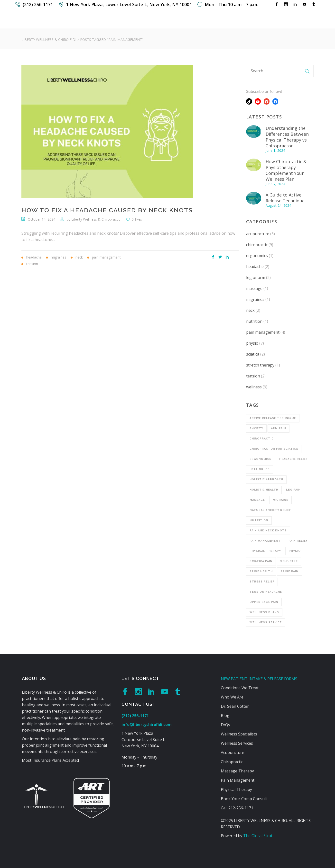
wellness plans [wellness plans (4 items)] (264, 612)
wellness (254, 387)
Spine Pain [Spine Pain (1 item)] (289, 571)
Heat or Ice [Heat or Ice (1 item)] (260, 469)
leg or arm (256, 277)
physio (252, 343)
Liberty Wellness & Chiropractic (96, 219)
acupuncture (258, 234)
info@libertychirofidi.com (147, 725)
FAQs (225, 725)
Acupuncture (233, 752)
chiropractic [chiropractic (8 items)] (262, 439)
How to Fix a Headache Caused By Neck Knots (107, 210)
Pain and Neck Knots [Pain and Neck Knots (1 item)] (268, 531)
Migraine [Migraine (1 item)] (280, 500)
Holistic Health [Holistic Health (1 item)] (264, 490)
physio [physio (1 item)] (295, 551)
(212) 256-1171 (135, 716)
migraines (255, 299)
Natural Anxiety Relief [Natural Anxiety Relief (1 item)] (270, 510)
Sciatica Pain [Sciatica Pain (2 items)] (261, 561)
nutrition (254, 321)
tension (253, 376)
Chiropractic (232, 762)
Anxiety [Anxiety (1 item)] (256, 428)
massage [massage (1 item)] (257, 500)
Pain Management (238, 780)
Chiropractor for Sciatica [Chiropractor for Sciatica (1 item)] (274, 449)
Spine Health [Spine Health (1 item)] (261, 571)
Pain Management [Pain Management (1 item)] (265, 541)
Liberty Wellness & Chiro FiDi (49, 40)
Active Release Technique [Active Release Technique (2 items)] (273, 418)
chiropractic (257, 245)
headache (255, 267)
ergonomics (257, 256)
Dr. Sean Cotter (235, 706)
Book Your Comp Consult (244, 799)
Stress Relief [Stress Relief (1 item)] (262, 582)
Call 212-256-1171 (237, 808)
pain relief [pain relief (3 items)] (298, 541)
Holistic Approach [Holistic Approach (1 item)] (266, 479)
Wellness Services (237, 743)
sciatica (253, 354)
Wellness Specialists (239, 734)
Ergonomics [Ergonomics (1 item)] (261, 459)
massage (254, 288)
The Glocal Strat (258, 836)
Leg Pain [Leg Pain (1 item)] (293, 490)
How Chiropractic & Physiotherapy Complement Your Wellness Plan (286, 170)
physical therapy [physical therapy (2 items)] (265, 551)
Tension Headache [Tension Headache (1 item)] (266, 592)
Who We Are (232, 697)
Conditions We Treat (240, 688)
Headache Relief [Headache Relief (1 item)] (293, 459)
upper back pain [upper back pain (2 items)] (264, 602)
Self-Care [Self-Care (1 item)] (289, 561)
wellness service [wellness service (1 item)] (266, 622)
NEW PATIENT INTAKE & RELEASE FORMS (259, 679)
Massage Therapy (237, 771)
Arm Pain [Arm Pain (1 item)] (279, 428)
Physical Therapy (236, 789)
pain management (263, 332)
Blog (225, 716)
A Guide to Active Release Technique (285, 198)
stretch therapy (260, 365)
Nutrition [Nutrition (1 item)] (259, 520)
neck (250, 310)
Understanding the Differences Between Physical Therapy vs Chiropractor (287, 137)
